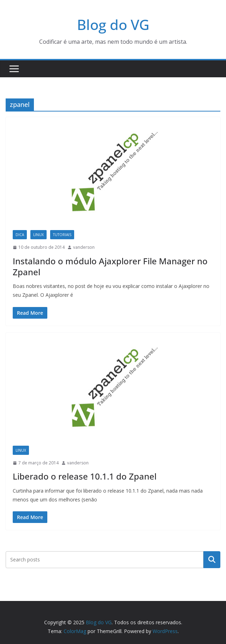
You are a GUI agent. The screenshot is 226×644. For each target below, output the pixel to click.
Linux (38, 235)
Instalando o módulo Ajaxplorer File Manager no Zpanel (110, 266)
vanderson (84, 247)
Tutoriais (62, 235)
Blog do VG (113, 25)
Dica (20, 235)
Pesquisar (212, 560)
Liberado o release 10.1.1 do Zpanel (85, 476)
